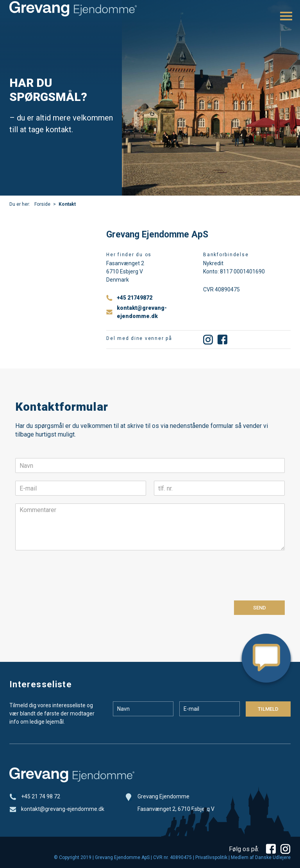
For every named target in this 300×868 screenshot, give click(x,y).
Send (260, 608)
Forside (42, 204)
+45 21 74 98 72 (41, 796)
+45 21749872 (135, 298)
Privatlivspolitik (211, 857)
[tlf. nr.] (219, 488)
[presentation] (75, 588)
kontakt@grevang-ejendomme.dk (142, 312)
